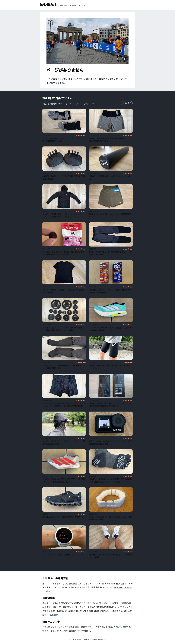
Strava (78, 631)
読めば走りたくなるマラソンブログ (73, 5)
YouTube (46, 627)
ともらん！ (49, 4)
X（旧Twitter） (121, 627)
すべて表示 (127, 103)
